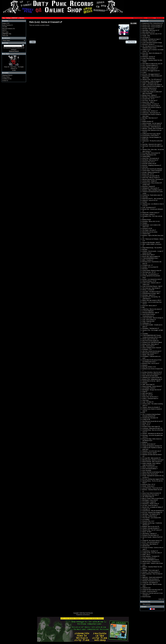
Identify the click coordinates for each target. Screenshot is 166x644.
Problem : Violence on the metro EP (152, 125)
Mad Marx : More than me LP (150, 118)
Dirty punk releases (7, 29)
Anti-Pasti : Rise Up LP (148, 29)
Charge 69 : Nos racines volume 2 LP (152, 541)
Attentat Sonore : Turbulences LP (151, 562)
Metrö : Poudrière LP (148, 260)
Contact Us (5, 81)
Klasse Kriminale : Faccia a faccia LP (152, 386)
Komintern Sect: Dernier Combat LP (152, 107)
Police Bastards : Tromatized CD (151, 556)
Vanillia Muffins (146, 157)
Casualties (145, 334)
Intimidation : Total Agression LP (151, 328)
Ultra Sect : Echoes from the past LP (152, 351)
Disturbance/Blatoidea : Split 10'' (151, 313)
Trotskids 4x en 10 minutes (149, 90)
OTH (144, 412)
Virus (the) (145, 197)
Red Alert (145, 249)
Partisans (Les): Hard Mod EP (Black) (152, 342)
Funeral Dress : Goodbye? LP (150, 551)
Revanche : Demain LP (148, 44)
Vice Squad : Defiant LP (149, 214)
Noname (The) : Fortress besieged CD (152, 25)
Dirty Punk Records (88, 613)
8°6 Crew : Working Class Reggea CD (152, 512)
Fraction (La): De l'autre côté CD (151, 176)
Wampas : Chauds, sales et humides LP (153, 128)
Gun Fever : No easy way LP (150, 100)
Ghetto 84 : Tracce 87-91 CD (150, 200)
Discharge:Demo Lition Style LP (151, 495)
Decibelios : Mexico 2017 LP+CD (151, 221)
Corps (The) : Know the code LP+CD (152, 34)
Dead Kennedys (147, 597)
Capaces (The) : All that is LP (150, 111)
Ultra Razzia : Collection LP (150, 533)
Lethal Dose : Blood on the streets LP (152, 309)
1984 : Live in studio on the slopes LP (152, 85)
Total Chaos (146, 400)
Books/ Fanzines (7, 25)
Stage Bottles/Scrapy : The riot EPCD (152, 248)
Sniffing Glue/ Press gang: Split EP (151, 134)
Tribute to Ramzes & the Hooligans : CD (153, 86)
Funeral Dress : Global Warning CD (152, 127)
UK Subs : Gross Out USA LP (150, 505)
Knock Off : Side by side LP (150, 306)
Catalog (8, 18)
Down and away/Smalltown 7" (150, 469)
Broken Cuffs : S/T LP (148, 174)
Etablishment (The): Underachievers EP (153, 23)
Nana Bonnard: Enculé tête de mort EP (153, 421)
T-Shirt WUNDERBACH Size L (150, 258)
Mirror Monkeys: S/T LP (149, 32)
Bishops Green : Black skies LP (151, 344)
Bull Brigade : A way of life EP (150, 500)
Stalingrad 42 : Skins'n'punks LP (151, 188)
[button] (138, 18)
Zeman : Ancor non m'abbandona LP (152, 374)
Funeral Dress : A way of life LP (151, 135)
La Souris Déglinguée (148, 311)
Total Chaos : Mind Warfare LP (150, 544)
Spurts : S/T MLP (147, 532)
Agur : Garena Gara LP (148, 346)
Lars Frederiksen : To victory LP (151, 104)
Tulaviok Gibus (146, 234)
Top (4, 18)
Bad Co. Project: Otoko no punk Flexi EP (153, 498)
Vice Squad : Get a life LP (149, 230)
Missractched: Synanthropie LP (151, 353)
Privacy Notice (6, 77)
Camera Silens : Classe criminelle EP (152, 171)
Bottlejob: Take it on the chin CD (151, 526)
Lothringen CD (146, 509)
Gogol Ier (145, 391)
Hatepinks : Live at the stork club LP (152, 451)
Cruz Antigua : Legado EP (149, 502)
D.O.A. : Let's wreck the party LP (151, 542)
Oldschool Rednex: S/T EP (149, 281)
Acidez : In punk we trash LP (150, 591)
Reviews (22, 18)
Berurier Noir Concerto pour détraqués (152, 169)
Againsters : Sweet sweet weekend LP (152, 577)
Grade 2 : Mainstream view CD (150, 83)
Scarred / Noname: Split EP (150, 453)
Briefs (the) (145, 139)
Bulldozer (145, 442)
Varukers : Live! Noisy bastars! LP (151, 572)
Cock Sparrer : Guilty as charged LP (152, 81)
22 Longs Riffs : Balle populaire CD (152, 458)
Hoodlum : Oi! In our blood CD (150, 267)
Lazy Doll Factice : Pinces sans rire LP (152, 488)
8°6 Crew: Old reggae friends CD (151, 71)
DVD (4, 30)
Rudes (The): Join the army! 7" (150, 397)
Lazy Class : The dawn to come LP (151, 292)
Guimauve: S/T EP (147, 228)
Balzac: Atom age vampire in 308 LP (152, 300)
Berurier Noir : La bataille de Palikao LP (153, 507)
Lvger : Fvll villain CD (148, 402)
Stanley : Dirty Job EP (148, 355)
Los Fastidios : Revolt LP (149, 388)
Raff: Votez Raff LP (147, 393)
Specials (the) (146, 546)
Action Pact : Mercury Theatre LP (151, 178)
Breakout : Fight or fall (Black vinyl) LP (152, 190)
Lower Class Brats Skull (149, 58)
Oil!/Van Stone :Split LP (149, 255)
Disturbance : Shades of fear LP (151, 504)
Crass (144, 120)
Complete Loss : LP (148, 265)
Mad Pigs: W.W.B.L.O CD (149, 367)
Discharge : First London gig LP (151, 570)
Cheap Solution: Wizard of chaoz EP (152, 271)
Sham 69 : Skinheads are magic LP (152, 39)
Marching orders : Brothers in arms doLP (153, 460)
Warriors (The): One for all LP (150, 474)
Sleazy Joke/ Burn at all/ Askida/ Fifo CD (153, 472)
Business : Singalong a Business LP (152, 165)
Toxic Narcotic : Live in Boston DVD (152, 518)
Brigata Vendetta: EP (148, 121)
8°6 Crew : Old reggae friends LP (151, 74)
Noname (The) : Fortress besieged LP (152, 27)
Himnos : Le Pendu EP (148, 290)
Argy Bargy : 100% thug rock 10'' (151, 30)
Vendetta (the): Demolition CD (150, 418)
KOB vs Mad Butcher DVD (149, 155)
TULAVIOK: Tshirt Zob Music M (151, 579)
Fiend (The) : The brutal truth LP (151, 158)
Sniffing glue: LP (147, 323)
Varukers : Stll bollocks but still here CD (153, 434)
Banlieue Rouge (147, 220)
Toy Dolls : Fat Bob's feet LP (150, 516)
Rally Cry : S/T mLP (148, 395)
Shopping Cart (144, 21)
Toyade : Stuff (146, 36)
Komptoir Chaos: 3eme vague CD (151, 426)
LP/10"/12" (14, 18)
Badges (4, 23)
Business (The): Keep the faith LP (151, 106)
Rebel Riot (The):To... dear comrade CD (153, 199)
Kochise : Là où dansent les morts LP (152, 279)
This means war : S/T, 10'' (149, 272)
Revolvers (145, 269)
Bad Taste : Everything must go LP (151, 97)
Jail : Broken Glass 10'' (148, 497)
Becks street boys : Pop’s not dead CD (152, 574)
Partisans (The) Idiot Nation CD (151, 535)
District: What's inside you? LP (150, 67)
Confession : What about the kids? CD (152, 428)
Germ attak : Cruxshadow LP (150, 69)
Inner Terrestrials (147, 470)
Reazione (145, 365)
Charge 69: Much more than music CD (152, 590)
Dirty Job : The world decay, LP (151, 274)
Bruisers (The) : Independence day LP (152, 379)
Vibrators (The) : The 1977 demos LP (152, 530)
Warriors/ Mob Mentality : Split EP (151, 242)
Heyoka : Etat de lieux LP (149, 558)
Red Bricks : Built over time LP (150, 160)
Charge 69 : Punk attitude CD (150, 583)
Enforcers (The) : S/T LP (149, 484)
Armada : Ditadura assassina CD (151, 172)
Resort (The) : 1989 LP (148, 102)
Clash (144, 576)
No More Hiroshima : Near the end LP (152, 372)
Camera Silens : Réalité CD (150, 181)
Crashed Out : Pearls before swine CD (152, 195)
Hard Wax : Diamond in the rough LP (152, 144)
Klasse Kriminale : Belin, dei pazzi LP (152, 462)
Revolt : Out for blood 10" (149, 444)
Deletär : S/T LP (147, 109)
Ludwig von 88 (146, 419)
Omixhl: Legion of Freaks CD (150, 339)
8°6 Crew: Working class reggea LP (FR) (153, 479)
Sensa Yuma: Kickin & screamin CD (152, 493)
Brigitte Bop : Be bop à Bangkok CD (152, 137)
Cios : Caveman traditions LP (150, 65)
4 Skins (144, 72)
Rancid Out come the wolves (150, 232)
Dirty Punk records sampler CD (151, 341)
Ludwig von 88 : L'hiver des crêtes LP (152, 553)
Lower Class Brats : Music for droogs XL (153, 318)
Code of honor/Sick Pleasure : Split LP (152, 286)
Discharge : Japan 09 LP (149, 295)
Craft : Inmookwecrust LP (149, 207)
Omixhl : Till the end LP (148, 486)
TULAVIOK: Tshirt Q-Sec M (149, 88)
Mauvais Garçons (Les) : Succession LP (153, 179)
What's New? (6, 54)
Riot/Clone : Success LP (149, 57)
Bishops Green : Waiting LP (150, 95)
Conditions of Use (7, 79)
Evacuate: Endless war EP (149, 164)
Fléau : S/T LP (146, 425)
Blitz (144, 307)
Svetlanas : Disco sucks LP (150, 41)
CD (3, 27)
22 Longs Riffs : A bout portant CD (151, 153)
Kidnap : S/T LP (147, 423)
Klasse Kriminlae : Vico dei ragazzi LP (152, 123)
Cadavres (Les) (146, 588)
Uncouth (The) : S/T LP (148, 99)
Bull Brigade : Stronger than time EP (152, 390)
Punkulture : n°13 (147, 349)
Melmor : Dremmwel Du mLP (150, 467)
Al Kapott (145, 383)
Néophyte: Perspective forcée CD (151, 581)
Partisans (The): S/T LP (149, 162)
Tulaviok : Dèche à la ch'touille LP (151, 407)
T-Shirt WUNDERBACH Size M (151, 560)
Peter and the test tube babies (150, 376)
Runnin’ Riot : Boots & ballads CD (151, 256)
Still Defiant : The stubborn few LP (151, 514)
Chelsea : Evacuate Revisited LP (151, 528)
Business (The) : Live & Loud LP (151, 363)
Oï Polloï (145, 202)
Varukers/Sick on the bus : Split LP (151, 381)
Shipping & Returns (7, 75)
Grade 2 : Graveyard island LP (150, 398)
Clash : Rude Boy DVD (148, 321)
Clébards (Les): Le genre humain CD (152, 377)
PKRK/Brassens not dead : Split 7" (151, 293)
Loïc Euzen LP (146, 37)
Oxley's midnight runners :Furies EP (152, 348)
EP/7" (4, 32)
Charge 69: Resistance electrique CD (152, 446)
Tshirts (4, 36)
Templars (145, 223)
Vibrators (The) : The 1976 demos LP (152, 79)
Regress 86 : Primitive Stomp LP (151, 213)
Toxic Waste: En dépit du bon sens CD (152, 64)
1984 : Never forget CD (148, 384)
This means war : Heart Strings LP (151, 288)
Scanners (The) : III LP (148, 521)
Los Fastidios (146, 519)
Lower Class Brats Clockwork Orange (152, 43)
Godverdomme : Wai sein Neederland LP (153, 511)
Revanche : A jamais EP (149, 186)
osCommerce (86, 615)
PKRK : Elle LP (146, 555)
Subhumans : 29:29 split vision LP (151, 113)
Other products (146, 604)
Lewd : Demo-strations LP (149, 320)
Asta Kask (145, 167)
